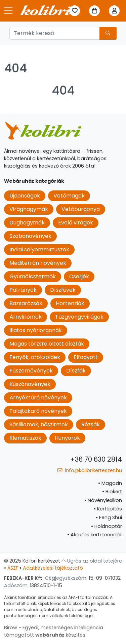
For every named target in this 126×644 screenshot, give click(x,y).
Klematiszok (25, 438)
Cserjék (79, 276)
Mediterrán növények (38, 263)
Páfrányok (23, 290)
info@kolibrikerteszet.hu (90, 470)
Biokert (112, 492)
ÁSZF (13, 568)
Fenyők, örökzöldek (35, 357)
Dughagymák (27, 223)
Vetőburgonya (81, 209)
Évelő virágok (76, 223)
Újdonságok (25, 196)
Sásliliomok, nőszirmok (39, 424)
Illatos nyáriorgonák (36, 330)
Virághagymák (29, 209)
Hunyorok (67, 438)
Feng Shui (109, 517)
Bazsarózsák (26, 303)
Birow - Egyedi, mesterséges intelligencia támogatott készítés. (54, 631)
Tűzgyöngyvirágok (79, 317)
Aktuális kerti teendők (95, 535)
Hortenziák (70, 303)
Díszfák (76, 371)
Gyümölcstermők (33, 276)
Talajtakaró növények (38, 411)
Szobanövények (30, 236)
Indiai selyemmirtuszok (39, 249)
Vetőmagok (69, 196)
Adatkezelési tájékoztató (53, 568)
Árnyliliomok (26, 317)
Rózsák (91, 424)
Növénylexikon (103, 500)
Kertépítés (108, 509)
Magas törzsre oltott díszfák (47, 344)
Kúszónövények (30, 384)
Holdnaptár (107, 526)
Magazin (110, 483)
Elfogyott (86, 357)
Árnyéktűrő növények (38, 398)
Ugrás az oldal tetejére (92, 561)
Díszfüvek (63, 290)
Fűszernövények (31, 371)
